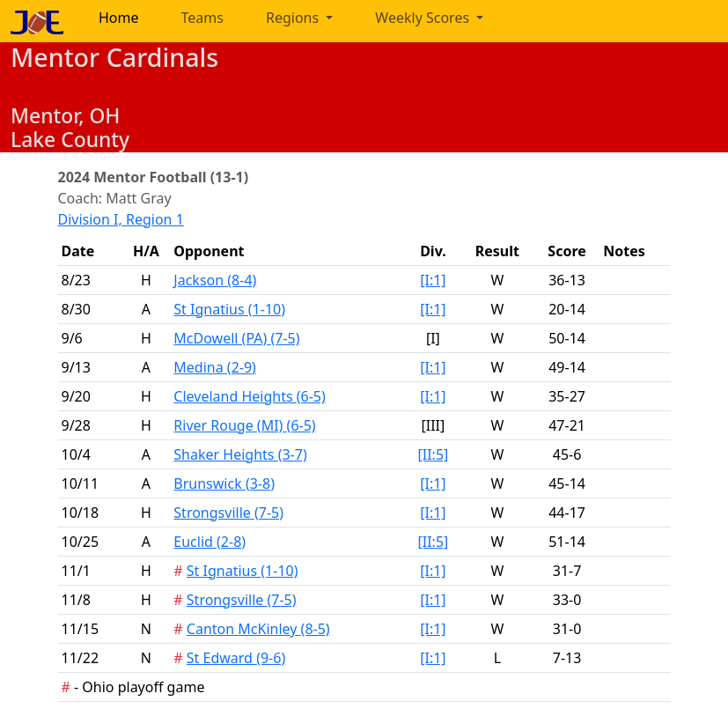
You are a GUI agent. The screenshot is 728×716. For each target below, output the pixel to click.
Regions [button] (294, 18)
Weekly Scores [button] (424, 18)
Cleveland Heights (250, 396)
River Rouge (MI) (244, 425)
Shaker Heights (240, 454)
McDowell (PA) (236, 338)
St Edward (236, 658)
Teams (202, 18)
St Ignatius (229, 309)
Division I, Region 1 (121, 219)
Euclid (210, 542)
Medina (215, 367)
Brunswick (224, 483)
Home (119, 18)
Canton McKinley (258, 629)
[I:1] (433, 280)
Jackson (215, 280)
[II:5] (433, 454)
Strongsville (228, 513)
